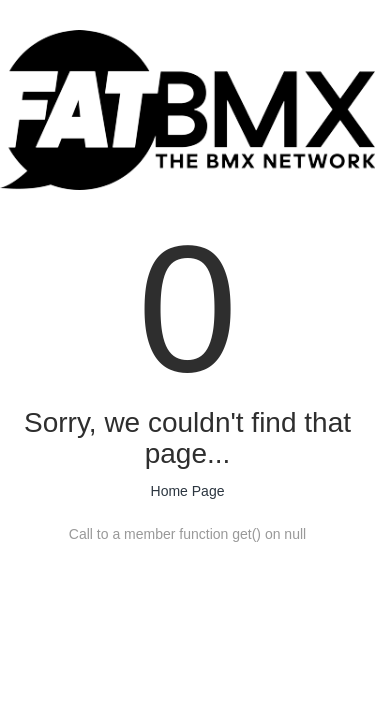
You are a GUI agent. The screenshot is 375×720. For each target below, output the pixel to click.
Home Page (188, 491)
